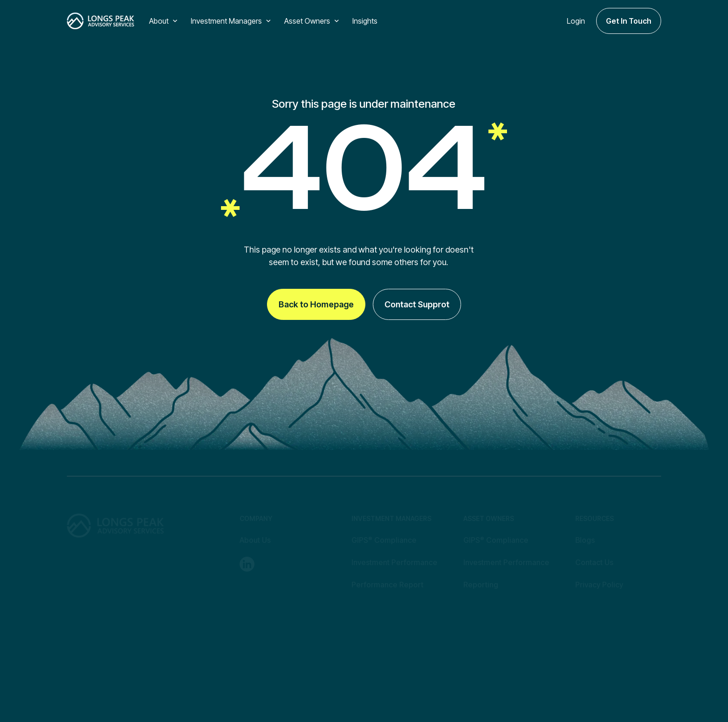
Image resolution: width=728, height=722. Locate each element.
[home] (101, 21)
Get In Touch (629, 21)
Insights (365, 21)
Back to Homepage (316, 304)
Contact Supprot (417, 304)
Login (576, 21)
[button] (164, 21)
